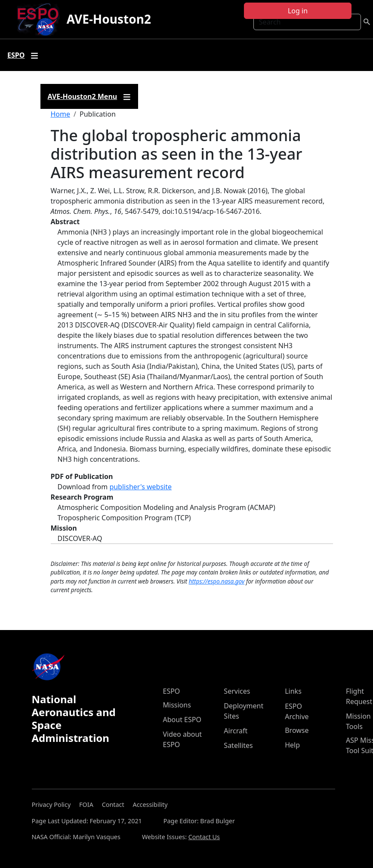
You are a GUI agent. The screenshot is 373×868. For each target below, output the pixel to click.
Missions (177, 705)
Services (237, 691)
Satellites (238, 745)
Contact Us (204, 837)
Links (293, 691)
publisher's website (140, 487)
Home (61, 114)
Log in (298, 11)
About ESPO (182, 720)
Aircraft (236, 731)
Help (292, 745)
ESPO (172, 691)
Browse (297, 730)
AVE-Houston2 (109, 19)
